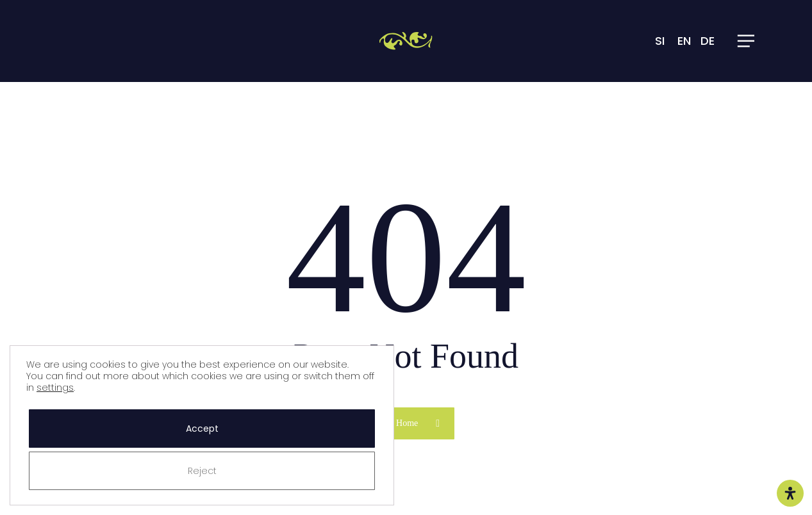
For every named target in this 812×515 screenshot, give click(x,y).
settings (55, 388)
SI (660, 41)
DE (708, 41)
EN (684, 41)
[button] (747, 41)
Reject (202, 471)
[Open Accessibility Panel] (790, 493)
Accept (202, 429)
